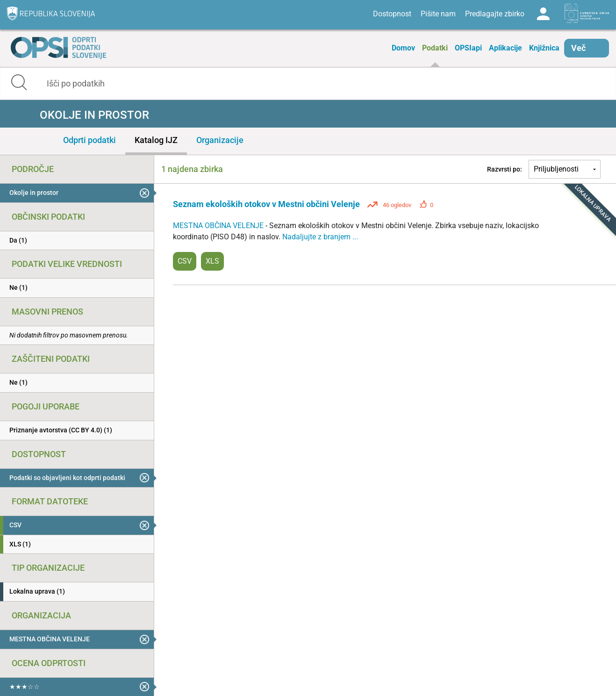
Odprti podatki (90, 140)
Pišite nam (438, 14)
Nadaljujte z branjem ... (320, 237)
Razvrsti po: (505, 169)
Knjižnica (544, 48)
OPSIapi (468, 48)
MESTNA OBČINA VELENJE (219, 226)
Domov (403, 48)
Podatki (435, 48)
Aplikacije (505, 48)
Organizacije (220, 140)
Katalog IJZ (156, 140)
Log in (543, 14)
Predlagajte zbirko (495, 14)
